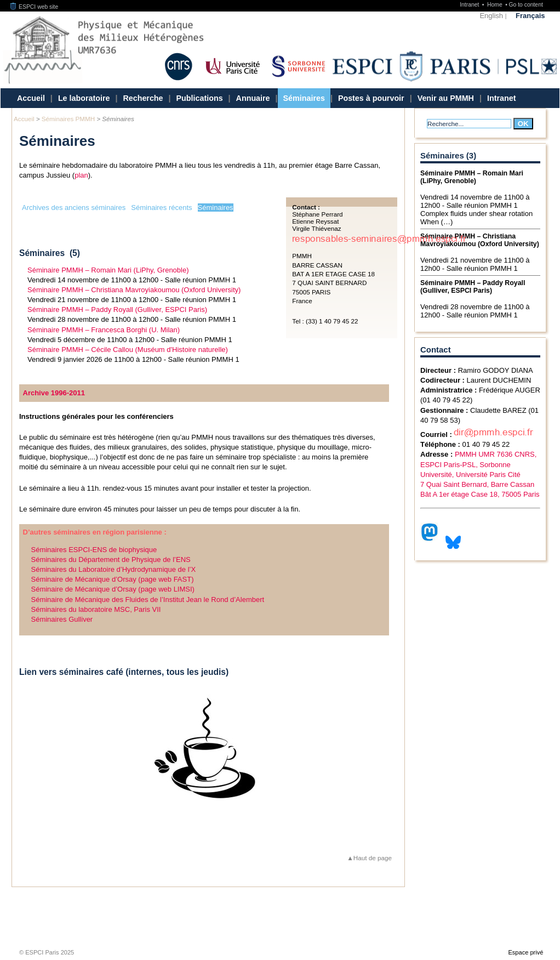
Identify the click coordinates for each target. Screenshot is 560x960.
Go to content (525, 5)
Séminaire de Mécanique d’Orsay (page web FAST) (113, 579)
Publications (200, 98)
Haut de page (373, 858)
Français (530, 16)
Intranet (470, 5)
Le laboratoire (84, 98)
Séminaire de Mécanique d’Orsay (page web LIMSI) (113, 589)
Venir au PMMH (446, 98)
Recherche (143, 98)
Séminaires (304, 98)
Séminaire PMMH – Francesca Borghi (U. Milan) (104, 330)
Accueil (31, 98)
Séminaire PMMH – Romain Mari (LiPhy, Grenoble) (108, 270)
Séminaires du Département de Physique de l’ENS (111, 559)
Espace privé (525, 952)
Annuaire (253, 98)
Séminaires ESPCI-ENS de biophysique (94, 550)
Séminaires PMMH (68, 119)
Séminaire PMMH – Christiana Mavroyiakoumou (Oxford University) (134, 290)
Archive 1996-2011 (54, 393)
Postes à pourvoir (371, 98)
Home (496, 5)
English (491, 16)
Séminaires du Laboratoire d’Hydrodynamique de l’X (114, 569)
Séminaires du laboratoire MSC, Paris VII (96, 609)
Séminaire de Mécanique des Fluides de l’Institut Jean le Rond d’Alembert (148, 600)
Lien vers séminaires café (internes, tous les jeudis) (124, 672)
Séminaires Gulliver (62, 619)
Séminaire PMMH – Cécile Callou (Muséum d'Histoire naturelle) (128, 350)
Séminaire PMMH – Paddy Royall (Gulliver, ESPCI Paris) (117, 309)
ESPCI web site (35, 7)
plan (81, 175)
